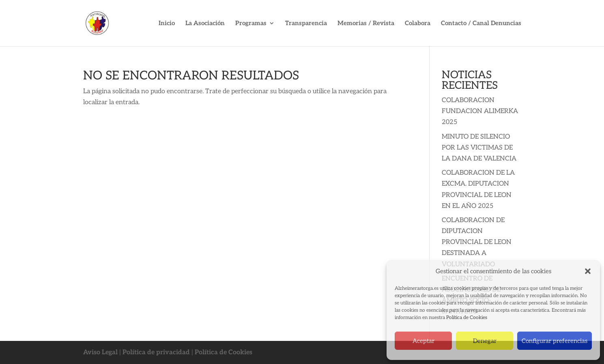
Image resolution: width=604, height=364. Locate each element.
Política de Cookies (467, 318)
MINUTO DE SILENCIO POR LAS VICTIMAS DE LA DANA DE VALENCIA (479, 148)
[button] (588, 271)
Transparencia (306, 24)
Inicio (167, 24)
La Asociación (205, 24)
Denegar (485, 341)
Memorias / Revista (366, 24)
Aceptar (423, 341)
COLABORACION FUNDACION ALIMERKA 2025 (480, 111)
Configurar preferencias (555, 341)
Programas (251, 24)
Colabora (418, 24)
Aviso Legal (100, 352)
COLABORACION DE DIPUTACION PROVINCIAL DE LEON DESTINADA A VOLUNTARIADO (477, 242)
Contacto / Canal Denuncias (481, 24)
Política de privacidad (156, 352)
